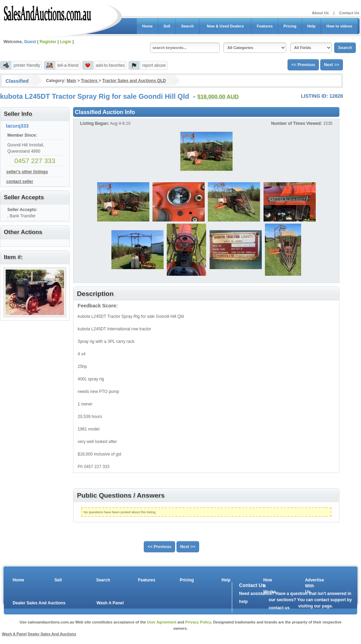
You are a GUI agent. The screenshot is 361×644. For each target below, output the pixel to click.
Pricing (290, 26)
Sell (167, 26)
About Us (320, 13)
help (244, 602)
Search (187, 26)
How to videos (339, 26)
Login (66, 42)
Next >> (332, 65)
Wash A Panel (110, 603)
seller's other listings (27, 172)
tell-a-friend (68, 65)
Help (312, 26)
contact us (279, 608)
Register (48, 42)
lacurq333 (17, 126)
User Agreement (162, 622)
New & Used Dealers (225, 26)
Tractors (90, 81)
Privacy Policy (198, 622)
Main (71, 81)
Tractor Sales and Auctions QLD (134, 81)
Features (265, 26)
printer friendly (27, 65)
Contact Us (349, 13)
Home (147, 26)
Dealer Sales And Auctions (39, 603)
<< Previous (303, 65)
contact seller (20, 182)
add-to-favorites (110, 65)
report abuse (154, 65)
